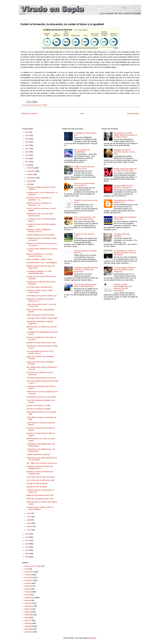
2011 (27, 547)
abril (29, 520)
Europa (27, 589)
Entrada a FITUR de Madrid (37, 484)
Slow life (28, 623)
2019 (27, 155)
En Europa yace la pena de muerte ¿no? (42, 296)
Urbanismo (29, 632)
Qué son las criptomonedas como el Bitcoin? (84, 184)
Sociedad (28, 626)
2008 (27, 557)
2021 (27, 149)
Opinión (27, 612)
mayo (29, 517)
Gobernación (29, 598)
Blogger (93, 638)
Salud (27, 618)
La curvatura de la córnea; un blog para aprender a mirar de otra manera (125, 253)
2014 (27, 537)
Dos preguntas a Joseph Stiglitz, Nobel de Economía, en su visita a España (125, 135)
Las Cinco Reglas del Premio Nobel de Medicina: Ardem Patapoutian (125, 270)
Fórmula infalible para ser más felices (40, 235)
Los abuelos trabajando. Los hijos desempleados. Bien (39, 272)
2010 (27, 550)
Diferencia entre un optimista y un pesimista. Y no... (39, 199)
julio (29, 184)
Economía (30, 105)
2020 (27, 152)
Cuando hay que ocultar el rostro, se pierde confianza (40, 508)
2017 (27, 162)
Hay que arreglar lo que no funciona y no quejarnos (124, 187)
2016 (27, 165)
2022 (27, 145)
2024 (27, 139)
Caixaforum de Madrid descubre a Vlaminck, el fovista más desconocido (86, 270)
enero (29, 530)
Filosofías (28, 592)
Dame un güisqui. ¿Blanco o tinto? (39, 259)
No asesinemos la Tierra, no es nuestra (41, 397)
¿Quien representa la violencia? (38, 454)
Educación (38, 105)
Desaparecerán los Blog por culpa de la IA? (124, 201)
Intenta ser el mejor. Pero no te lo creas (41, 343)
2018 (27, 158)
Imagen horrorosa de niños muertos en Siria (84, 168)
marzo (30, 523)
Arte (26, 569)
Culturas (28, 575)
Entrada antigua (133, 113)
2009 (27, 554)
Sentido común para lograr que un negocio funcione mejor (125, 170)
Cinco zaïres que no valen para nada (40, 477)
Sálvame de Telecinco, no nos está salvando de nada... (39, 255)
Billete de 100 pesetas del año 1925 (40, 495)
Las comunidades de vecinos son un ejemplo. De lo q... (40, 352)
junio (29, 513)
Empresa (28, 583)
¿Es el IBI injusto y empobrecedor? (40, 287)
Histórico (28, 600)
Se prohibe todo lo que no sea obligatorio (42, 263)
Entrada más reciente (29, 113)
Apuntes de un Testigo (33, 566)
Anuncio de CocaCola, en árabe (38, 405)
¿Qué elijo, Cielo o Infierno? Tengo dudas (42, 318)
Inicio (82, 113)
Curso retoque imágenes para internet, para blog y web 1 (85, 285)
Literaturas (28, 606)
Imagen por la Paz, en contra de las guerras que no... (40, 215)
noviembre (31, 171)
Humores (28, 603)
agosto (30, 181)
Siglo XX (28, 620)
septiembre (31, 178)
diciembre (31, 168)
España (27, 586)
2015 (27, 534)
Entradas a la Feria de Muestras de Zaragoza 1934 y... (40, 467)
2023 (27, 142)
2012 (27, 544)
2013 (27, 540)
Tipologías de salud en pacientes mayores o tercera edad (124, 152)
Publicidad (28, 615)
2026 (27, 132)
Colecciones (29, 572)
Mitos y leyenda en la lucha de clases (40, 315)
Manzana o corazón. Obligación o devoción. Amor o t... (39, 231)
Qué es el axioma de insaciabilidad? (82, 151)
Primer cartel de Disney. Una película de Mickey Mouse (85, 218)
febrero (30, 526)
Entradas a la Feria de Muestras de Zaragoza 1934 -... (40, 473)
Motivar (45, 105)
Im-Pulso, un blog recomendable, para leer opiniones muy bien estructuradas (123, 287)
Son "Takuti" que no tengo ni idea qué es (42, 463)
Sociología (28, 629)
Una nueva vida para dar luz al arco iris (41, 378)
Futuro (27, 595)
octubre (30, 174)
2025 (27, 135)
